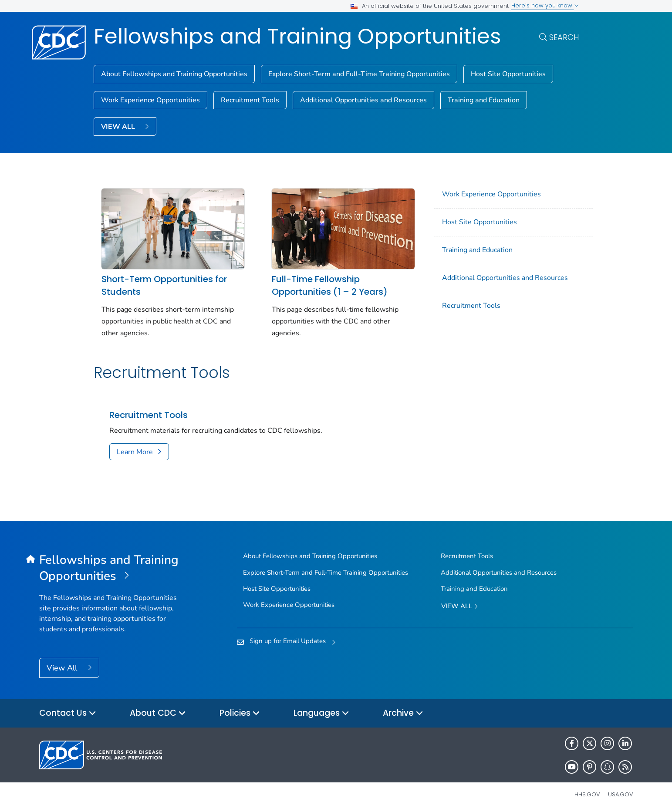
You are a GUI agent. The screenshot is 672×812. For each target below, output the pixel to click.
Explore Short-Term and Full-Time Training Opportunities (359, 74)
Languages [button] (321, 711)
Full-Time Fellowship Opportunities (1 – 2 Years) (325, 283)
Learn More (135, 449)
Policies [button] (240, 711)
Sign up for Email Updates (288, 638)
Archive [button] (403, 711)
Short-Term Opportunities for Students (164, 283)
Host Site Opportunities (508, 74)
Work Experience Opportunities (150, 100)
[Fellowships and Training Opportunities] (113, 566)
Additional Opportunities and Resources (363, 100)
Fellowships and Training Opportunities (297, 36)
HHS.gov (587, 792)
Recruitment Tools (250, 100)
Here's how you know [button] (545, 5)
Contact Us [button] (68, 711)
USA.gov (621, 792)
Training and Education (484, 100)
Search (564, 37)
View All (63, 665)
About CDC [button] (158, 711)
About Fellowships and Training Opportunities (174, 74)
